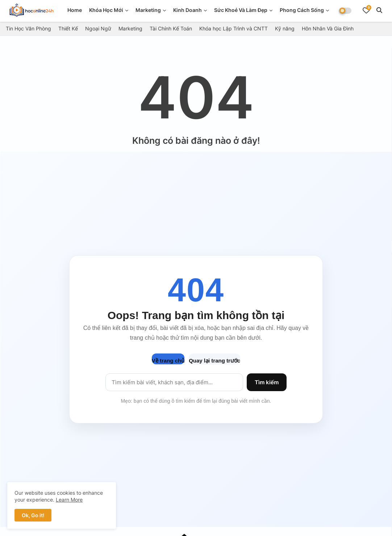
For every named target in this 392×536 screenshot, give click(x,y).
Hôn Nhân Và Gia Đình (328, 28)
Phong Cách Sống (302, 10)
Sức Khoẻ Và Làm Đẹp (241, 10)
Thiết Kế (68, 28)
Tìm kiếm (267, 382)
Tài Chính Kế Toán (171, 28)
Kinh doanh (187, 10)
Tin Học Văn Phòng (28, 28)
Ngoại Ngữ (98, 28)
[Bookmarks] (366, 10)
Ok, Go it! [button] (33, 515)
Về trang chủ (168, 361)
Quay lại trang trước (214, 361)
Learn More (69, 500)
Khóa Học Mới (106, 10)
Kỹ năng (285, 28)
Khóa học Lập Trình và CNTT (233, 28)
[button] (379, 10)
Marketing (148, 10)
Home (75, 10)
